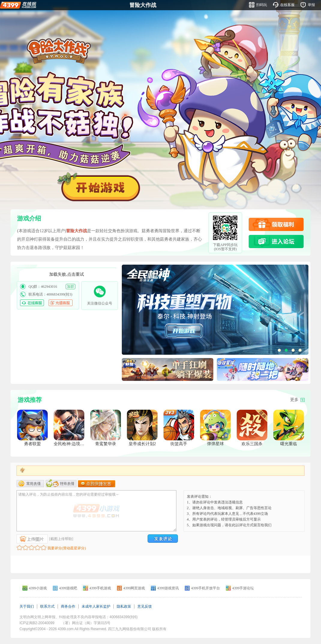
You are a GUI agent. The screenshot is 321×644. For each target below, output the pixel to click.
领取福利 (276, 224)
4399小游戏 (38, 588)
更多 (294, 400)
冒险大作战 (143, 5)
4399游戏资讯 (168, 588)
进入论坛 (276, 241)
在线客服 (287, 5)
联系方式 (47, 606)
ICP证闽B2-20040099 (37, 623)
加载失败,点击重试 (67, 274)
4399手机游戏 (100, 588)
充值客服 (61, 303)
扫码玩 (262, 5)
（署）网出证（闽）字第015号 (86, 623)
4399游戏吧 (68, 588)
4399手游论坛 (243, 588)
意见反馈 (145, 606)
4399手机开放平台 (205, 588)
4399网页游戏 (134, 588)
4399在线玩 (18, 5)
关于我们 (27, 606)
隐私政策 (124, 606)
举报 (311, 5)
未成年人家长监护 (96, 606)
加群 (70, 287)
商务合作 (68, 606)
